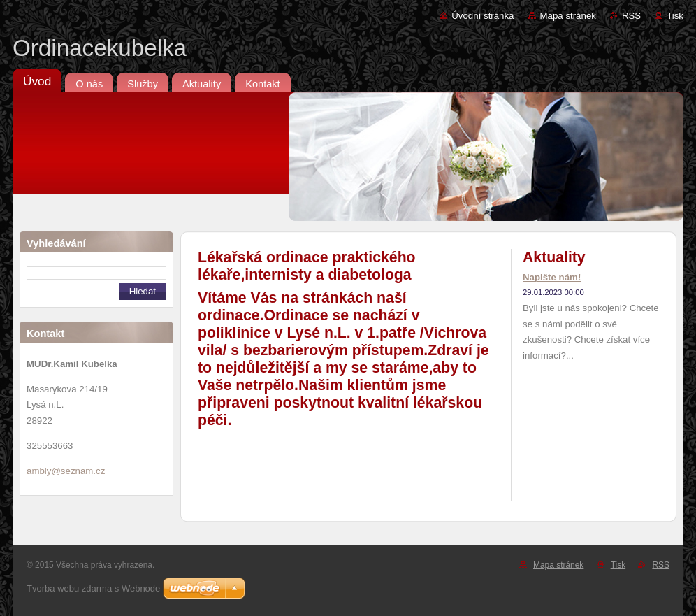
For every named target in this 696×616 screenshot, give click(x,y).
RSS (631, 16)
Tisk (675, 16)
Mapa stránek (568, 16)
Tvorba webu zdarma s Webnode (93, 588)
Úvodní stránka (483, 16)
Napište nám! (552, 277)
